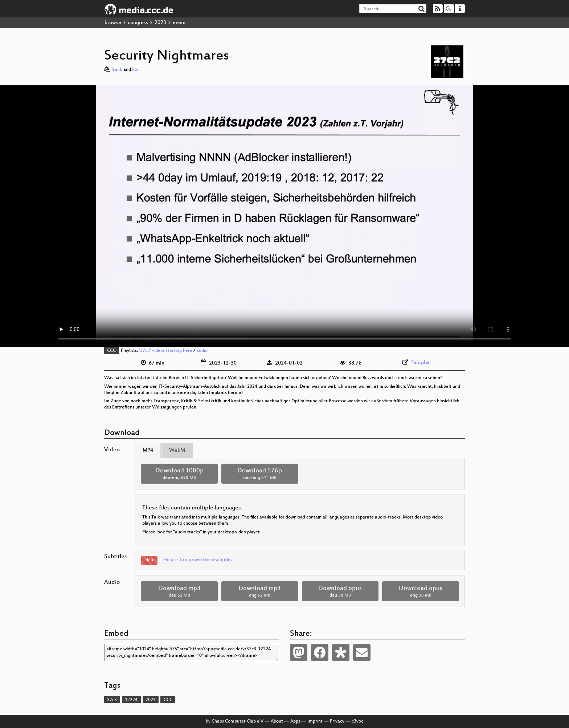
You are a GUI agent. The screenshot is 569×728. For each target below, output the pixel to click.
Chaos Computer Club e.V (238, 721)
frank (117, 70)
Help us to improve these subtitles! (198, 560)
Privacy (337, 721)
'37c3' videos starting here (166, 351)
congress (138, 23)
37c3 (112, 700)
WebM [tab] (177, 450)
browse (113, 23)
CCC (111, 351)
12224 (131, 700)
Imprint (315, 721)
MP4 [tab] (148, 450)
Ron (136, 70)
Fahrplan (421, 363)
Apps (295, 721)
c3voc (357, 721)
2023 (160, 23)
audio (202, 351)
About (277, 721)
